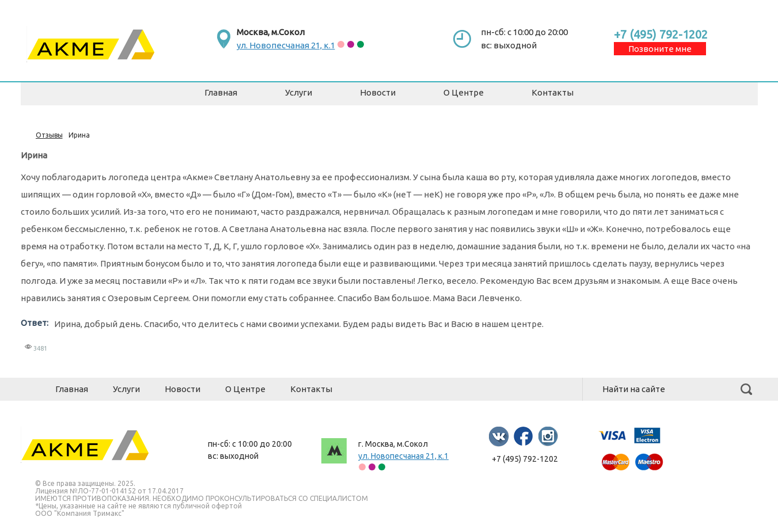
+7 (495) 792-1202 (661, 34)
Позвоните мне (660, 49)
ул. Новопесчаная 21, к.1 (286, 45)
